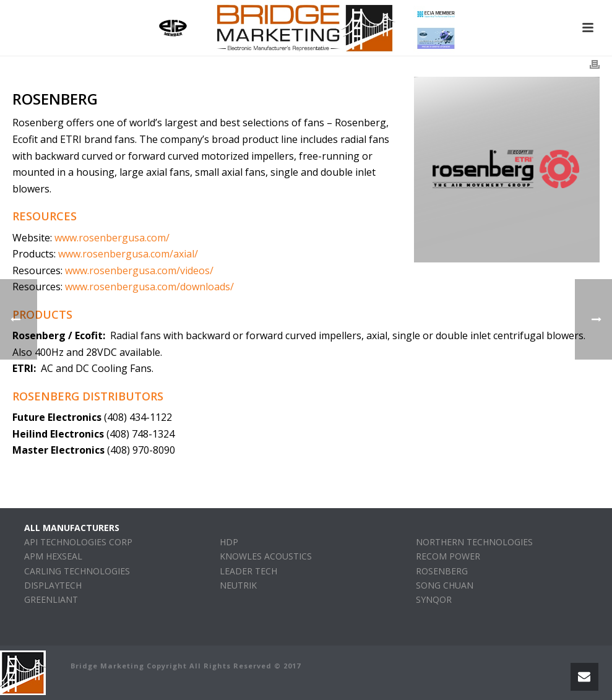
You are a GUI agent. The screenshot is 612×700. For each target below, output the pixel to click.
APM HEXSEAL (53, 556)
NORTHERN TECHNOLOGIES (474, 542)
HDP (229, 542)
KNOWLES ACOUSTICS (266, 556)
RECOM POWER (448, 556)
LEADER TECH (248, 571)
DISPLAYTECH (53, 585)
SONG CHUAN (445, 585)
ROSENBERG (442, 571)
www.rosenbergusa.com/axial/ (128, 254)
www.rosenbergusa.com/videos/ (139, 270)
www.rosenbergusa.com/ (112, 238)
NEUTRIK (238, 585)
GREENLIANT (51, 599)
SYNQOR (434, 599)
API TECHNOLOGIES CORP (78, 542)
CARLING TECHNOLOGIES (77, 571)
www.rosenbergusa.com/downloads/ (149, 287)
